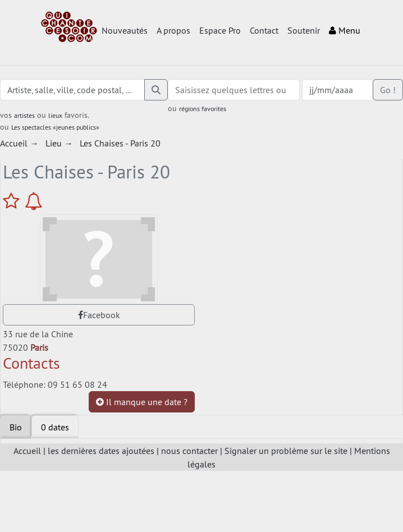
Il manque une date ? (142, 402)
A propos (173, 30)
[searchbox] (234, 90)
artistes (24, 115)
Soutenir (304, 30)
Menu (345, 30)
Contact (264, 30)
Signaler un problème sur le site (286, 451)
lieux (55, 115)
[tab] (55, 427)
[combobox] (234, 90)
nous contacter (189, 451)
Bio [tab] (16, 427)
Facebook (99, 315)
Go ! (388, 90)
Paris (39, 347)
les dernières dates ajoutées (101, 451)
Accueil (27, 451)
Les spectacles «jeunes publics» (55, 127)
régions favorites (203, 109)
